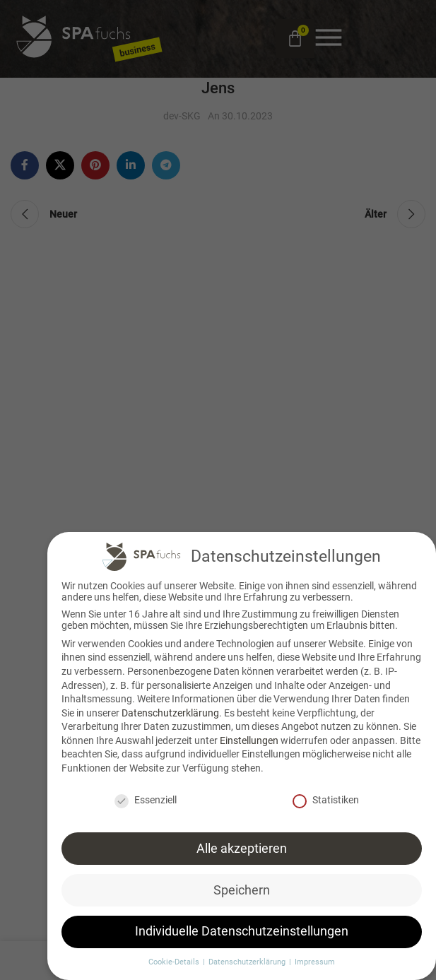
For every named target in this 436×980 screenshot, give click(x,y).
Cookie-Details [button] (175, 958)
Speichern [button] (242, 885)
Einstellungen (249, 736)
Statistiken (326, 795)
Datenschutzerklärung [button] (248, 958)
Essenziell (146, 795)
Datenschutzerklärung (170, 708)
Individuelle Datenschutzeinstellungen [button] (242, 927)
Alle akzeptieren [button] (242, 844)
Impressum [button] (315, 958)
